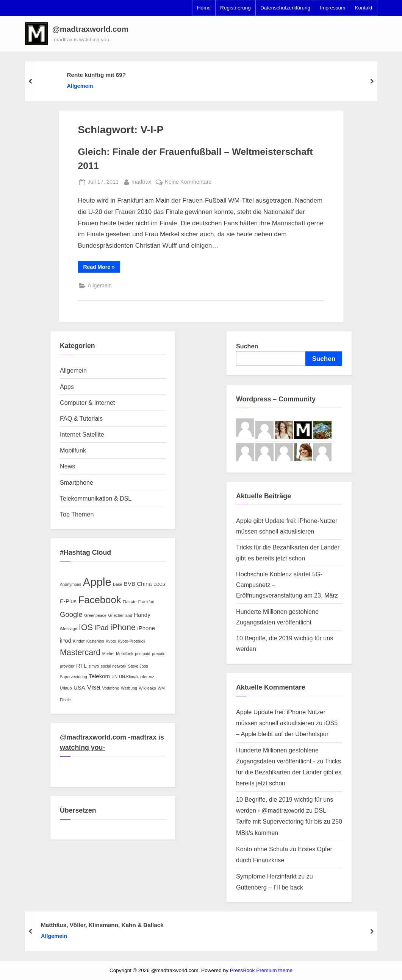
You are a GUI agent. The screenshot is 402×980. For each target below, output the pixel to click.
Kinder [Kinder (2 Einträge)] (79, 641)
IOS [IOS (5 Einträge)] (86, 627)
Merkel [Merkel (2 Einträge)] (108, 654)
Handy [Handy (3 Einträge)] (142, 615)
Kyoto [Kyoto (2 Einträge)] (111, 641)
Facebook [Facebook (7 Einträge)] (100, 600)
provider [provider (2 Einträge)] (67, 666)
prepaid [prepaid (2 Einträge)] (159, 654)
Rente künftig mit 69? (96, 75)
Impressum (332, 8)
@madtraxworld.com (90, 29)
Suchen (247, 346)
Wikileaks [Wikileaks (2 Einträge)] (148, 688)
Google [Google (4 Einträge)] (71, 614)
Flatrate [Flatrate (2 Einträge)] (130, 602)
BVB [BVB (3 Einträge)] (130, 584)
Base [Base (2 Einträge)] (117, 584)
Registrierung (235, 8)
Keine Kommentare (188, 182)
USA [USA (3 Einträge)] (79, 687)
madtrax (141, 181)
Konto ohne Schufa (262, 849)
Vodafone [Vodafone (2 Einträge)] (110, 688)
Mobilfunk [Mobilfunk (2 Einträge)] (125, 654)
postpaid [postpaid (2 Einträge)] (142, 654)
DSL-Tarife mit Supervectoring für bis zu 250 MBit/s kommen (289, 821)
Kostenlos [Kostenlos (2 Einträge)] (95, 641)
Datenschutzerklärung (285, 8)
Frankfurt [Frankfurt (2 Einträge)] (146, 602)
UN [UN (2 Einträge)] (114, 677)
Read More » (102, 268)
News (67, 466)
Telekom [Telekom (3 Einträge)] (99, 676)
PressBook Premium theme (261, 970)
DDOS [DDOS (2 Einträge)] (159, 584)
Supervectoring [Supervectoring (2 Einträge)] (74, 677)
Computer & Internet (87, 403)
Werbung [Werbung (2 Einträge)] (129, 688)
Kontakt (363, 8)
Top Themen (77, 514)
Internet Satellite (82, 434)
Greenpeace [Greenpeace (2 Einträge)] (95, 615)
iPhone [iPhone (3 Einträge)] (146, 628)
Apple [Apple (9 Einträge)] (97, 582)
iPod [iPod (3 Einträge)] (66, 641)
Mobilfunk (73, 450)
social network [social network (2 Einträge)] (114, 666)
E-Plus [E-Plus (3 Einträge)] (68, 601)
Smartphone (77, 482)
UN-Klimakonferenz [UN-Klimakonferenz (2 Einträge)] (136, 677)
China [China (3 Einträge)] (145, 584)
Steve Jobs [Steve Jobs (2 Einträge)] (138, 666)
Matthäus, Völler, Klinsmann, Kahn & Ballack (102, 925)
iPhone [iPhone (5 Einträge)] (123, 627)
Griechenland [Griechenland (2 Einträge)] (120, 615)
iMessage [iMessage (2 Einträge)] (69, 629)
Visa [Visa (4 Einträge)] (94, 687)
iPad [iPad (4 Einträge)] (102, 628)
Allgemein (80, 86)
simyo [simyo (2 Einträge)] (94, 666)
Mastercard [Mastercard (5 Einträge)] (80, 652)
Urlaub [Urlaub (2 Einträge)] (66, 688)
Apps (67, 387)
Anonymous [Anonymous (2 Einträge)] (70, 584)
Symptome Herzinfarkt (266, 876)
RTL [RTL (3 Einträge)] (81, 666)
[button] (36, 34)
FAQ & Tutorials (81, 418)
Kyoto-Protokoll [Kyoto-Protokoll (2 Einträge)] (131, 641)
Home (204, 8)
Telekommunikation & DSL (96, 498)
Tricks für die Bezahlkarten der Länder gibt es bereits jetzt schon (289, 772)
